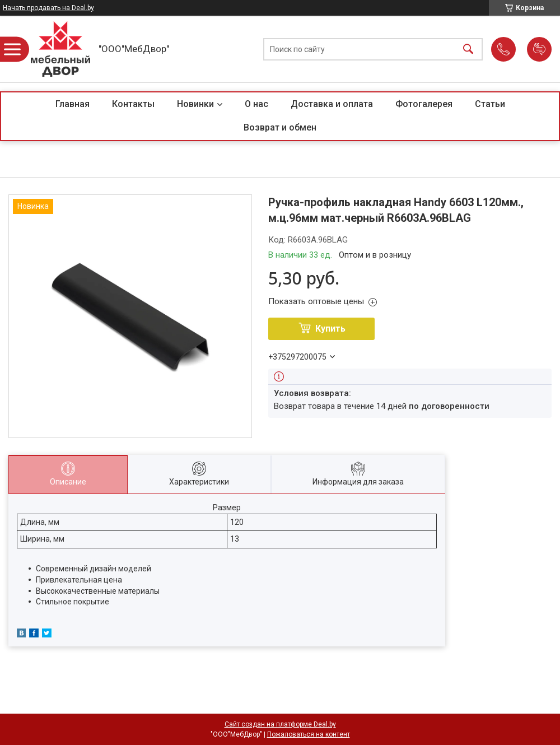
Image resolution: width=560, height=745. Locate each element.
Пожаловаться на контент (309, 734)
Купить (330, 329)
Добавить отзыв (539, 49)
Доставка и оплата (332, 104)
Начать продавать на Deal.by (48, 8)
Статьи (490, 104)
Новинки (195, 104)
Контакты (133, 104)
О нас (256, 104)
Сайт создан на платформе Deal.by (280, 724)
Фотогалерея (424, 104)
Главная (73, 104)
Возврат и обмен (280, 127)
